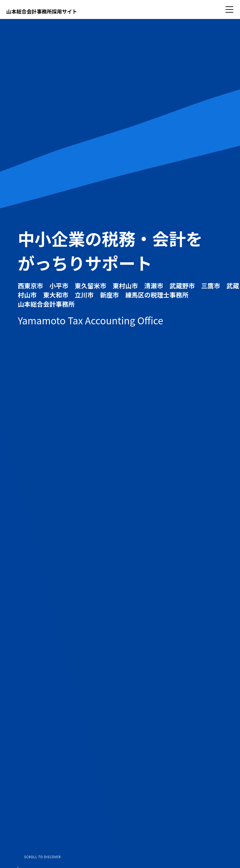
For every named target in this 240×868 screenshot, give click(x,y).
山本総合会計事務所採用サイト (42, 11)
